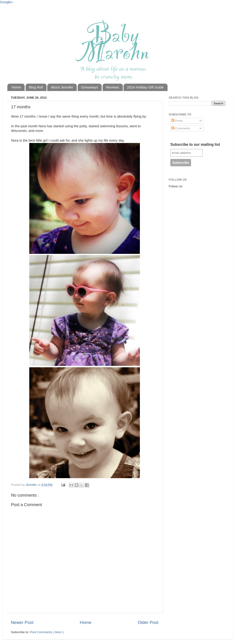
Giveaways (90, 87)
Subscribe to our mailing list (195, 144)
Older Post (148, 622)
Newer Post (22, 622)
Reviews (113, 87)
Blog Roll (36, 87)
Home (16, 87)
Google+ (7, 2)
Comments (181, 128)
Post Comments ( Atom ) (47, 632)
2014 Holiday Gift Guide (145, 87)
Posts (177, 121)
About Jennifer (62, 87)
